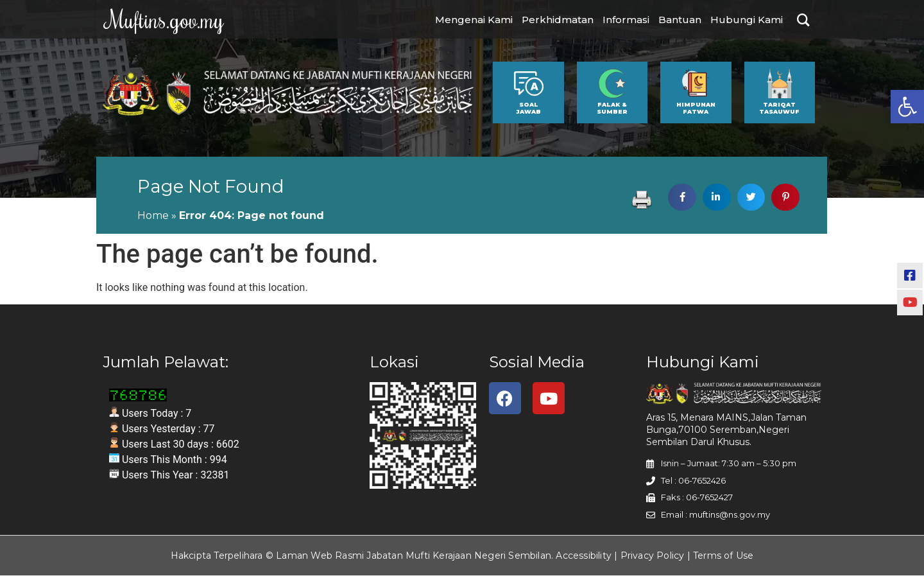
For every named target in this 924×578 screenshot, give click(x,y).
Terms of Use (723, 558)
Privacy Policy (653, 558)
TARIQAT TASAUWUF (779, 110)
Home (153, 218)
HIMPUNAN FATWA (696, 110)
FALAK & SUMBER (612, 110)
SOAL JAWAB (528, 110)
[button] (907, 107)
